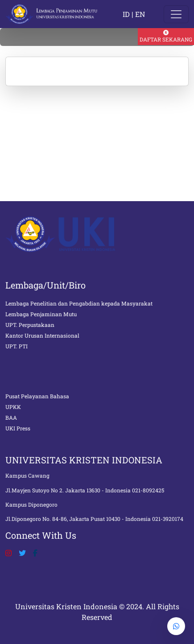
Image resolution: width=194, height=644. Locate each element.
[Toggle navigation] (176, 14)
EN (140, 14)
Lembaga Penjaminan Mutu (41, 314)
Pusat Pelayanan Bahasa (37, 396)
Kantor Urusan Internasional (42, 335)
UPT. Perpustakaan (30, 325)
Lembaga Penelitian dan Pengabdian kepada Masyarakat (79, 303)
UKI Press (18, 428)
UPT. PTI (17, 346)
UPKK (13, 407)
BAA (11, 417)
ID (126, 14)
